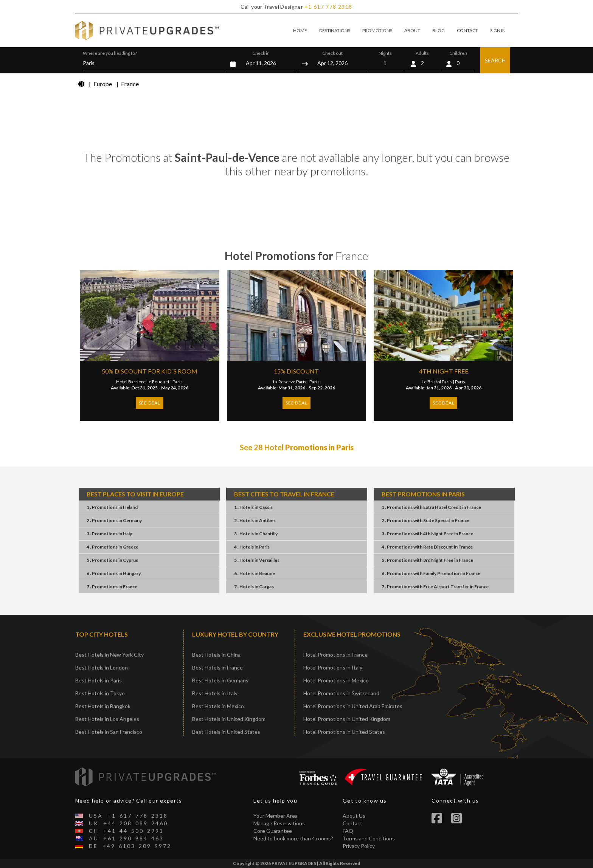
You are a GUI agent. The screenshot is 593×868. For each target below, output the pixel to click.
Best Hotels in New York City (109, 655)
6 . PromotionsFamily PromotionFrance (431, 573)
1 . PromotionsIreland (112, 507)
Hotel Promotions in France (335, 655)
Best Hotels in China (216, 655)
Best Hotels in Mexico (218, 706)
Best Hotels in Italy (215, 693)
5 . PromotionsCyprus (112, 560)
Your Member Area (276, 816)
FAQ (348, 831)
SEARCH (495, 60)
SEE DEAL (150, 403)
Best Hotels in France (217, 667)
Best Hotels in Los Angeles (107, 719)
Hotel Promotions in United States (344, 732)
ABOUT (412, 30)
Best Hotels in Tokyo (100, 693)
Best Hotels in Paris (99, 680)
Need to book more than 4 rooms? (293, 838)
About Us (354, 816)
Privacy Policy (359, 846)
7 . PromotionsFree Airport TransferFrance (435, 587)
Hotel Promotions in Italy (333, 667)
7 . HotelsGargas (254, 587)
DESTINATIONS (335, 30)
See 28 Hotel (297, 447)
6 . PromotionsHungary (114, 573)
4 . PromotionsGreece (113, 547)
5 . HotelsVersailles (257, 560)
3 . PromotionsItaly (109, 534)
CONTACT (467, 30)
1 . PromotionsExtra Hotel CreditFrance (431, 507)
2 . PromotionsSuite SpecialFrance (425, 520)
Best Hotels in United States (226, 732)
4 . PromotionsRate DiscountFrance (427, 547)
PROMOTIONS (377, 30)
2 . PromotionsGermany (114, 520)
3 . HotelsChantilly (256, 534)
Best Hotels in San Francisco (109, 732)
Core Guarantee (273, 831)
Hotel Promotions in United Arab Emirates (353, 706)
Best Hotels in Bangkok (103, 706)
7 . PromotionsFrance (112, 587)
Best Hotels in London (102, 667)
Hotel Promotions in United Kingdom (347, 719)
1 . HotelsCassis (253, 507)
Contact (352, 823)
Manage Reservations (279, 823)
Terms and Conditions (369, 838)
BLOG (439, 30)
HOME (300, 30)
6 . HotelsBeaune (255, 573)
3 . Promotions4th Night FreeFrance (427, 534)
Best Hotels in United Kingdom (229, 719)
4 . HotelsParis (252, 547)
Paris (178, 382)
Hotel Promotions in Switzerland (341, 693)
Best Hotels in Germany (220, 680)
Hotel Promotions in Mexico (336, 680)
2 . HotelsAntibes (255, 520)
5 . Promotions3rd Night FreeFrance (427, 560)
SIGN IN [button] (498, 30)
